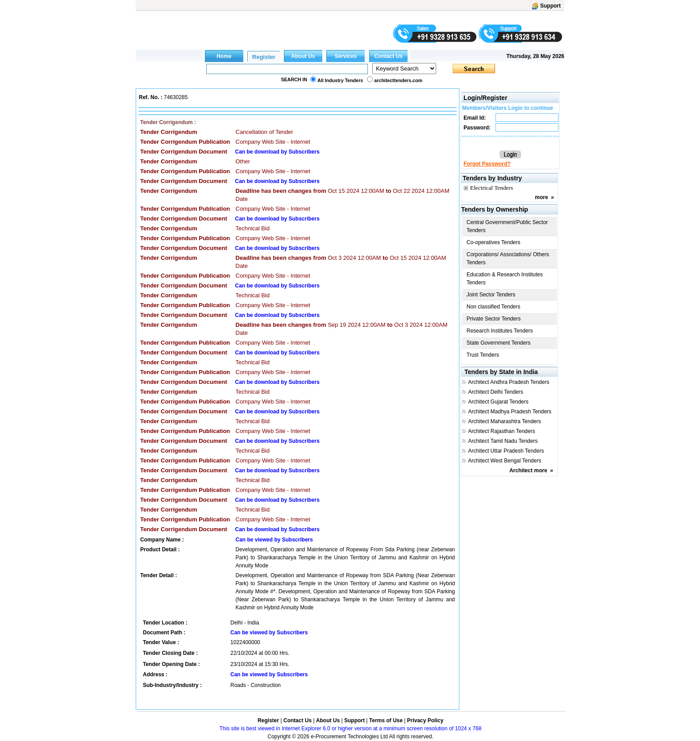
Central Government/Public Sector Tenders (507, 226)
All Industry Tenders (340, 80)
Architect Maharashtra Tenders (505, 421)
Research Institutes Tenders (500, 331)
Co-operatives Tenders (494, 242)
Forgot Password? (487, 164)
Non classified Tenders (494, 307)
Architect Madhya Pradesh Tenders (510, 412)
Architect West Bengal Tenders (505, 461)
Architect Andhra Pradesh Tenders (509, 382)
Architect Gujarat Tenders (498, 402)
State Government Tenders (498, 343)
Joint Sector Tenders (491, 295)
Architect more (528, 470)
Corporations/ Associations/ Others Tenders (508, 258)
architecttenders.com (398, 80)
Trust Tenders (483, 355)
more (541, 197)
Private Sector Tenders (494, 319)
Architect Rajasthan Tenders (502, 431)
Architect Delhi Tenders (496, 392)
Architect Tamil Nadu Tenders (503, 441)
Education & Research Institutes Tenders (505, 279)
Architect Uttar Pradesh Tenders (506, 451)
